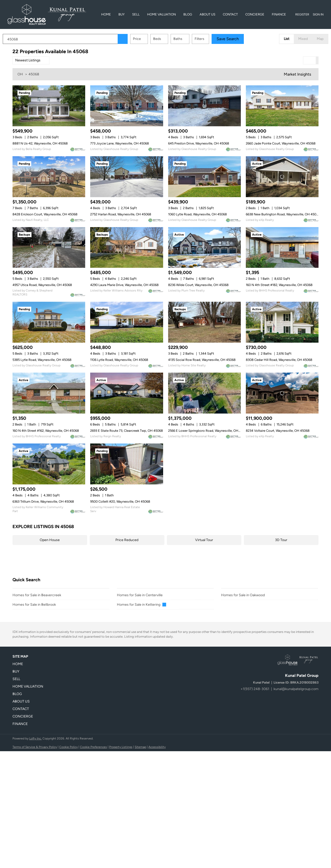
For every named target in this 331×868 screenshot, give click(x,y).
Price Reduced (127, 540)
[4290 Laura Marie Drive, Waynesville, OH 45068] (127, 248)
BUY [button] (122, 14)
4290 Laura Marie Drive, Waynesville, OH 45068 (124, 285)
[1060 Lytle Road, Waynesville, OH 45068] (204, 177)
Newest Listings (28, 60)
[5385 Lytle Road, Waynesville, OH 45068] (49, 322)
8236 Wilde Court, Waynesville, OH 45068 (198, 285)
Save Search (237, 39)
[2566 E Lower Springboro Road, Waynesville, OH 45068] (204, 393)
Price (147, 39)
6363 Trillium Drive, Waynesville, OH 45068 (43, 502)
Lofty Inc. (35, 738)
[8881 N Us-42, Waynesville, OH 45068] (49, 106)
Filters (209, 39)
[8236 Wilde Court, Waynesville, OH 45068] (204, 248)
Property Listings (121, 747)
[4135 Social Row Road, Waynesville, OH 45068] (204, 322)
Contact (230, 14)
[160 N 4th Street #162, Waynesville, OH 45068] (49, 393)
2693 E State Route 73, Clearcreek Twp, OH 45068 (127, 431)
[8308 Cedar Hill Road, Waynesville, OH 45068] (282, 322)
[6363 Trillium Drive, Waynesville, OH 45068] (49, 464)
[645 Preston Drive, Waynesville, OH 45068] (204, 106)
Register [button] (302, 14)
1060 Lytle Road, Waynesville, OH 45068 (197, 214)
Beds (167, 39)
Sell (136, 14)
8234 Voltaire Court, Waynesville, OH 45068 (278, 431)
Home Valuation (162, 14)
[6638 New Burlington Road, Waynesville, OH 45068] (282, 177)
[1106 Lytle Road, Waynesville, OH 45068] (127, 322)
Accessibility (157, 747)
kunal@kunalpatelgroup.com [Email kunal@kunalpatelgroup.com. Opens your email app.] (296, 689)
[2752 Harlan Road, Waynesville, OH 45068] (127, 177)
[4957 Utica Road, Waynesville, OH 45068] (49, 248)
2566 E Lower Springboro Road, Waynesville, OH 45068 (208, 431)
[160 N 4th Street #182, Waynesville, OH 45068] (282, 248)
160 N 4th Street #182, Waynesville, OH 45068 (279, 285)
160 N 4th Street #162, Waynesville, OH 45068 (46, 431)
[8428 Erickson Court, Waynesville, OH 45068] (49, 177)
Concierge (255, 14)
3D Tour (281, 540)
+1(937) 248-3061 (255, 689)
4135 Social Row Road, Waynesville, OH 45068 (202, 360)
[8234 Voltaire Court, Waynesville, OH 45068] (282, 393)
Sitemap (140, 747)
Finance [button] (279, 14)
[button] (132, 39)
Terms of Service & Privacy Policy (35, 747)
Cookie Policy (68, 747)
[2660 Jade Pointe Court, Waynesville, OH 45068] (282, 106)
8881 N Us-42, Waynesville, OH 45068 (40, 143)
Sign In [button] (318, 14)
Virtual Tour (204, 540)
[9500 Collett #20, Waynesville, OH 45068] (127, 464)
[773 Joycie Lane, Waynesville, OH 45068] (127, 106)
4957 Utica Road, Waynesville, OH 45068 (42, 285)
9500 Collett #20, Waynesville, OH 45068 (120, 502)
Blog (188, 14)
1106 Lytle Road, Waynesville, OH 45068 (119, 360)
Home (106, 14)
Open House (50, 540)
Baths (188, 39)
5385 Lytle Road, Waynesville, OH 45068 (42, 360)
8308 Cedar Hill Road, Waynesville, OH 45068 (279, 360)
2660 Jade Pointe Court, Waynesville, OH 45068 (281, 143)
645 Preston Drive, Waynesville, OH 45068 (199, 143)
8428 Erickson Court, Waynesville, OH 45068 (45, 214)
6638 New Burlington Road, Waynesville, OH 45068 (283, 214)
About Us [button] (207, 14)
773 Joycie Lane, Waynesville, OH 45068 (120, 143)
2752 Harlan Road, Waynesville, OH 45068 (121, 214)
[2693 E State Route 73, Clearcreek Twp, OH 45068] (127, 393)
